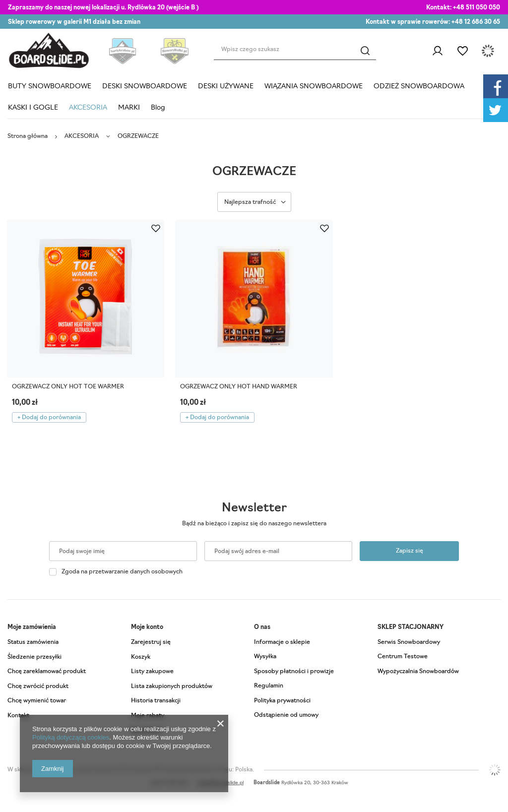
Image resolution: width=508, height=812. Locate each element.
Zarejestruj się (151, 642)
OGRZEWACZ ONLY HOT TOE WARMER (68, 387)
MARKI (129, 108)
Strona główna (28, 136)
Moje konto (147, 627)
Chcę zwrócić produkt (38, 687)
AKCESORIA (88, 108)
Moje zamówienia (32, 627)
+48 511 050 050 (476, 8)
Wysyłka (265, 657)
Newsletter (254, 508)
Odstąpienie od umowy (286, 715)
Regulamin (269, 686)
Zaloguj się (437, 51)
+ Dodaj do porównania (49, 418)
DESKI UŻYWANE (226, 87)
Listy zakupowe (463, 51)
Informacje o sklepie (282, 642)
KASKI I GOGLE (33, 108)
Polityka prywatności (282, 701)
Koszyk (141, 657)
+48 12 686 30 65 (476, 22)
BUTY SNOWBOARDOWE (50, 87)
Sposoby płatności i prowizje (294, 672)
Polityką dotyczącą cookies (71, 737)
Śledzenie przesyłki (34, 657)
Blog (158, 108)
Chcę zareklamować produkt (47, 672)
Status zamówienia (33, 642)
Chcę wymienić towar (37, 701)
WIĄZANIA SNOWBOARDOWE (314, 87)
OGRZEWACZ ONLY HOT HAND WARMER (239, 387)
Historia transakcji (156, 701)
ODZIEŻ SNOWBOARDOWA (419, 87)
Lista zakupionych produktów (172, 687)
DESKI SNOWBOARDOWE (145, 87)
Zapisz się (410, 551)
